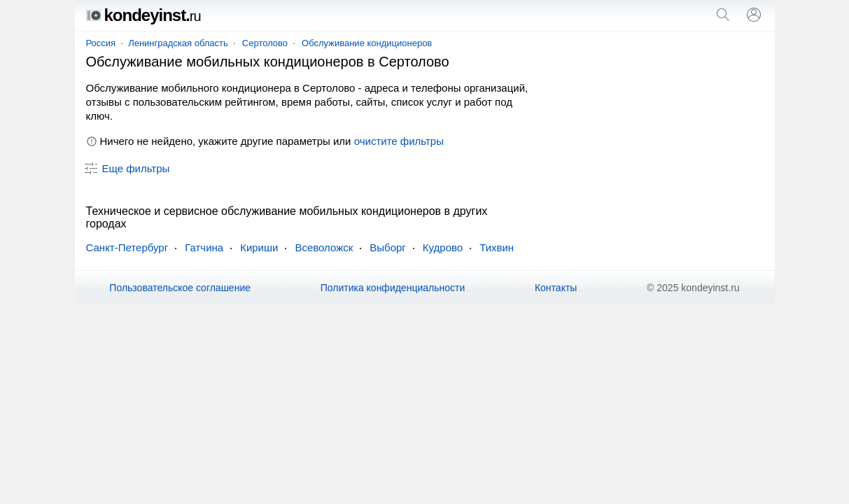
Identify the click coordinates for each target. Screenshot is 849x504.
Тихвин (497, 247)
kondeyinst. (143, 15)
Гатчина (204, 247)
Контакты (556, 288)
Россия (101, 43)
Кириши (259, 247)
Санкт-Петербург (127, 247)
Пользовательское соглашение (180, 288)
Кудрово (443, 247)
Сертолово (265, 43)
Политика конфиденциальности (393, 288)
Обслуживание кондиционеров (367, 43)
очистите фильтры (399, 141)
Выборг (388, 247)
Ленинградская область (178, 43)
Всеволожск (324, 247)
